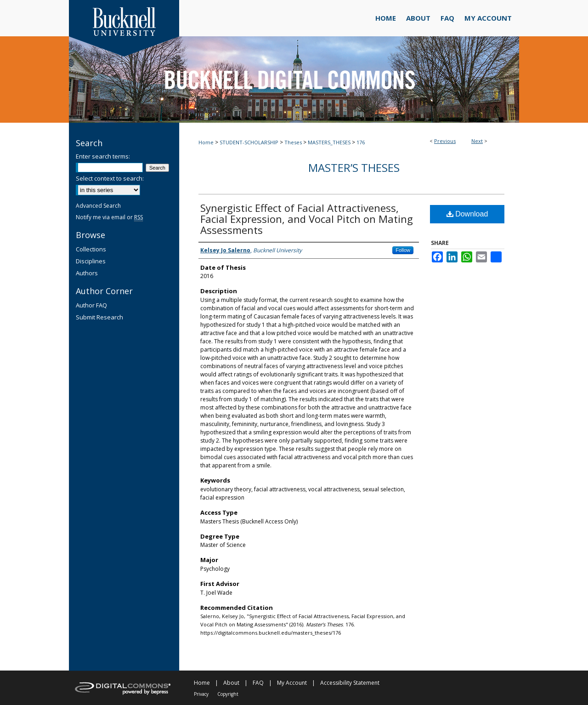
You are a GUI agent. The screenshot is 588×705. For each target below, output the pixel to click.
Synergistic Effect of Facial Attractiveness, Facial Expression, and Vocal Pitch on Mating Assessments (307, 219)
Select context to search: (110, 178)
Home (206, 142)
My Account (292, 683)
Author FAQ (91, 305)
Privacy (201, 694)
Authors (87, 273)
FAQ (258, 683)
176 (361, 142)
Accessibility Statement (350, 683)
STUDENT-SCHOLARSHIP (249, 142)
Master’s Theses (354, 168)
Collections (91, 249)
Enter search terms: (103, 156)
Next (477, 141)
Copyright (228, 694)
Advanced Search (98, 206)
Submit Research (99, 317)
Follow (403, 250)
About (231, 683)
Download (467, 214)
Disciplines (91, 261)
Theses (293, 142)
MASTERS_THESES (329, 142)
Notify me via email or (109, 217)
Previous (445, 141)
